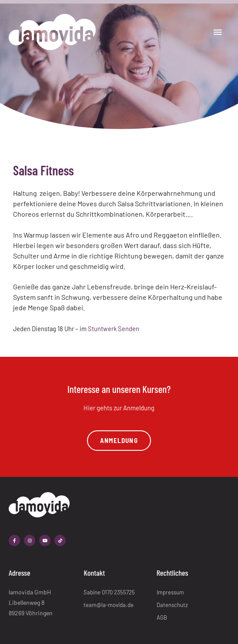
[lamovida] (52, 32)
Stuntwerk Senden (114, 329)
